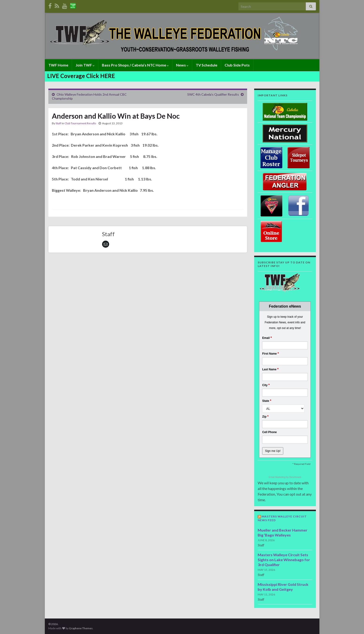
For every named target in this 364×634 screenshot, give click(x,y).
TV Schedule (207, 65)
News (182, 65)
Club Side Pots (237, 65)
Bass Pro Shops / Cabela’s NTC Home (135, 65)
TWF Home (58, 65)
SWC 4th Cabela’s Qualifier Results (213, 94)
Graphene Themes (81, 628)
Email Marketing (277, 477)
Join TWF (85, 65)
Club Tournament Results (80, 123)
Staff (58, 123)
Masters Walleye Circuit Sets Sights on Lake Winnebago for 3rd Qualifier (284, 560)
